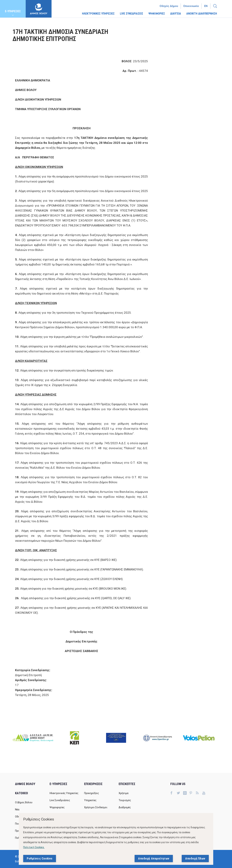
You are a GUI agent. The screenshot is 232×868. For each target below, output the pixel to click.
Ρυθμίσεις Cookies (40, 858)
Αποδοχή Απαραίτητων (154, 858)
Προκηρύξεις (92, 793)
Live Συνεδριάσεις (60, 800)
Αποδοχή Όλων (195, 858)
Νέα (17, 809)
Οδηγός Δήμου (169, 6)
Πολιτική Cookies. (34, 847)
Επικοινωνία (191, 6)
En (206, 6)
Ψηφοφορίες (57, 807)
